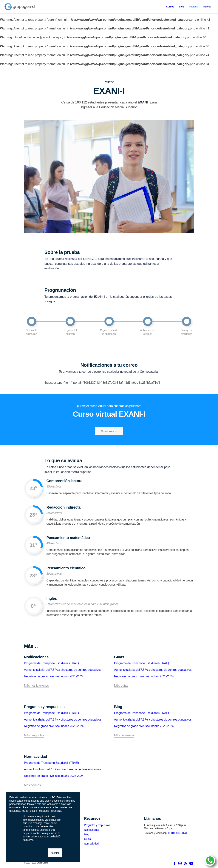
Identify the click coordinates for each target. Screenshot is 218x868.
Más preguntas (34, 735)
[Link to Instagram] (180, 863)
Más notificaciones (37, 686)
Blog (86, 834)
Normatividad (91, 844)
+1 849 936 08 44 (178, 833)
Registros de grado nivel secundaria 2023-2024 (54, 676)
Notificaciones (92, 830)
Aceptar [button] (55, 853)
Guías (87, 839)
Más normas (33, 785)
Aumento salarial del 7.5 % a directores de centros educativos (63, 670)
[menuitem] (170, 7)
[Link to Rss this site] (186, 863)
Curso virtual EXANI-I (109, 414)
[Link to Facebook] (174, 863)
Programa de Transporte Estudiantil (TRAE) (51, 663)
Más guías (121, 686)
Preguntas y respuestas (97, 825)
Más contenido (124, 735)
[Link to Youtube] (191, 863)
